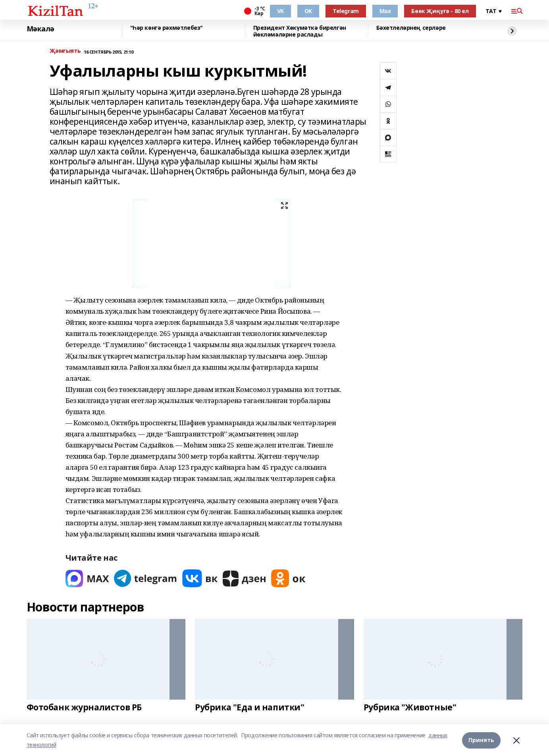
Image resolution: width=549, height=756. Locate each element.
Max (385, 11)
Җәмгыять (65, 51)
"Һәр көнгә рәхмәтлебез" (167, 28)
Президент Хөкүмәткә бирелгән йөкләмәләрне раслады (300, 31)
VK (280, 11)
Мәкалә (40, 29)
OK (308, 11)
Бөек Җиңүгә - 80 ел (440, 11)
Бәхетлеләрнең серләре (411, 28)
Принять (481, 740)
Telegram (346, 11)
